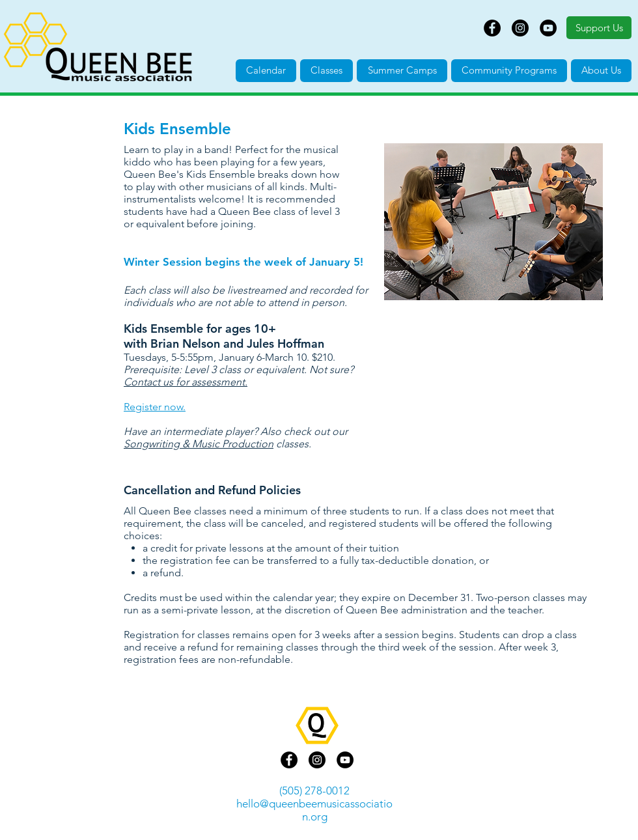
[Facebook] (492, 28)
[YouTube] (548, 28)
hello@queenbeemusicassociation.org (314, 810)
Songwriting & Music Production (199, 444)
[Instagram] (520, 28)
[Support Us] (599, 28)
